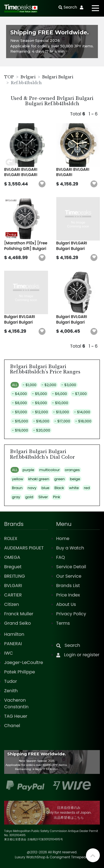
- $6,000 (59, 394)
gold (29, 497)
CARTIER (13, 595)
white (74, 488)
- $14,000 (82, 412)
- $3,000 (69, 385)
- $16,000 (41, 421)
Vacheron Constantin (16, 703)
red (87, 488)
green (60, 479)
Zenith (11, 691)
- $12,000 (40, 412)
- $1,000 (29, 385)
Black (59, 488)
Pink (57, 497)
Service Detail (71, 567)
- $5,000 (39, 394)
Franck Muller (19, 614)
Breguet (13, 567)
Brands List (68, 586)
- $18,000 (83, 421)
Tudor (11, 681)
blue (45, 488)
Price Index (68, 595)
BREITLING (15, 576)
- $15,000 (20, 421)
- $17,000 (62, 421)
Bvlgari (28, 77)
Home (63, 538)
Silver (43, 497)
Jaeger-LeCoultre (24, 662)
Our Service (69, 576)
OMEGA (12, 557)
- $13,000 (61, 412)
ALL (15, 385)
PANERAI (13, 644)
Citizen (12, 604)
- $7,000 (79, 394)
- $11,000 (19, 412)
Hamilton (14, 634)
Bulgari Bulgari (58, 77)
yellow (18, 479)
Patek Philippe (20, 672)
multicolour (50, 470)
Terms (63, 623)
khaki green (39, 479)
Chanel (12, 726)
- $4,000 (19, 394)
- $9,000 (39, 403)
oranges (72, 470)
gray (16, 497)
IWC (9, 653)
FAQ (61, 557)
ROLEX (11, 538)
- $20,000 (41, 430)
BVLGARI (13, 586)
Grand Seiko (17, 623)
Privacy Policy (71, 614)
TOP (9, 77)
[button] (42, 184)
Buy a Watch (70, 548)
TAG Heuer (16, 716)
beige (75, 479)
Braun (17, 488)
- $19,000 (20, 430)
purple (28, 470)
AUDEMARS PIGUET (24, 548)
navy (32, 488)
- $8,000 (19, 403)
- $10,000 (60, 403)
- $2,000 (49, 385)
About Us (66, 604)
